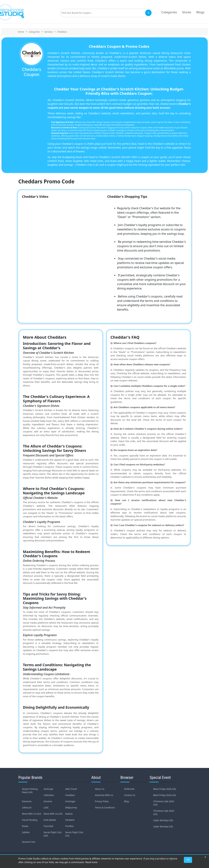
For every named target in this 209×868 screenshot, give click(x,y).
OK (188, 860)
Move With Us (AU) (32, 814)
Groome (48, 801)
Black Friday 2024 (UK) (165, 789)
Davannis (27, 801)
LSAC (46, 808)
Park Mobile (50, 820)
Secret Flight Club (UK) (53, 834)
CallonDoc (49, 795)
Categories (169, 12)
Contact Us (130, 795)
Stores (187, 12)
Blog (126, 801)
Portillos (69, 826)
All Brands (129, 789)
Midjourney (71, 808)
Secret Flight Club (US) (74, 834)
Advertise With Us (104, 795)
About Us (100, 789)
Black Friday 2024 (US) (165, 795)
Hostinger (70, 801)
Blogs (200, 12)
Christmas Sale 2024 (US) (164, 812)
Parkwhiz (70, 820)
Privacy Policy (102, 801)
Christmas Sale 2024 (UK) (164, 803)
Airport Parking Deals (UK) (30, 791)
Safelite (26, 832)
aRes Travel (71, 789)
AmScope (48, 789)
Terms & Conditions (105, 808)
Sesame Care (29, 842)
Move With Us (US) (53, 814)
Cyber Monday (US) (163, 827)
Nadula (69, 814)
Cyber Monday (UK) (163, 820)
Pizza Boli (48, 826)
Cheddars (70, 795)
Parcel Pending (30, 820)
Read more (91, 862)
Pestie (25, 826)
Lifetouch (27, 808)
